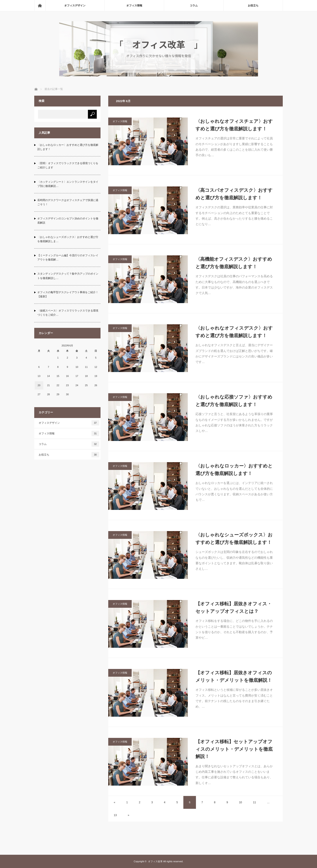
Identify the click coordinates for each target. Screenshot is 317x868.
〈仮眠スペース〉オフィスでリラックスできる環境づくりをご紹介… (68, 313)
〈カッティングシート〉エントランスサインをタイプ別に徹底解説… (68, 184)
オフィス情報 (134, 6)
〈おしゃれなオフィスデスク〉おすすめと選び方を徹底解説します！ (234, 332)
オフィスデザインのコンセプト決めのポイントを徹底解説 (68, 221)
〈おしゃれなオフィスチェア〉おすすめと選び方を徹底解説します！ (234, 125)
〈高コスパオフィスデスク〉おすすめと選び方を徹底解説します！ (234, 194)
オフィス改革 (155, 861)
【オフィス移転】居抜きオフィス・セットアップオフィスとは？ (234, 607)
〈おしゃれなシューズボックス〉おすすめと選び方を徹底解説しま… (68, 239)
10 (240, 802)
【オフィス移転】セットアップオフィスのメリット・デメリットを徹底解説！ (234, 749)
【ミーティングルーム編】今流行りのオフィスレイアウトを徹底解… (68, 257)
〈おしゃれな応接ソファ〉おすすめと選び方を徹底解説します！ (234, 401)
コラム (194, 6)
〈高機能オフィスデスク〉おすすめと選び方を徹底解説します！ (234, 263)
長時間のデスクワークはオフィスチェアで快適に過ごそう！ (68, 202)
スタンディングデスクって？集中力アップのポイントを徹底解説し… (68, 276)
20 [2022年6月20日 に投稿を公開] (39, 385)
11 (254, 802)
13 (115, 815)
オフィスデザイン (75, 6)
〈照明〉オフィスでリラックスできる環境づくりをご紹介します (68, 165)
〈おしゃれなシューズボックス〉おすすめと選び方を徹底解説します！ (234, 538)
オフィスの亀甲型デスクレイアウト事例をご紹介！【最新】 (68, 294)
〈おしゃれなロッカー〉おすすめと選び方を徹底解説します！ (234, 470)
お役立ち (253, 6)
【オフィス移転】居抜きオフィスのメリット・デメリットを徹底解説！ (234, 676)
